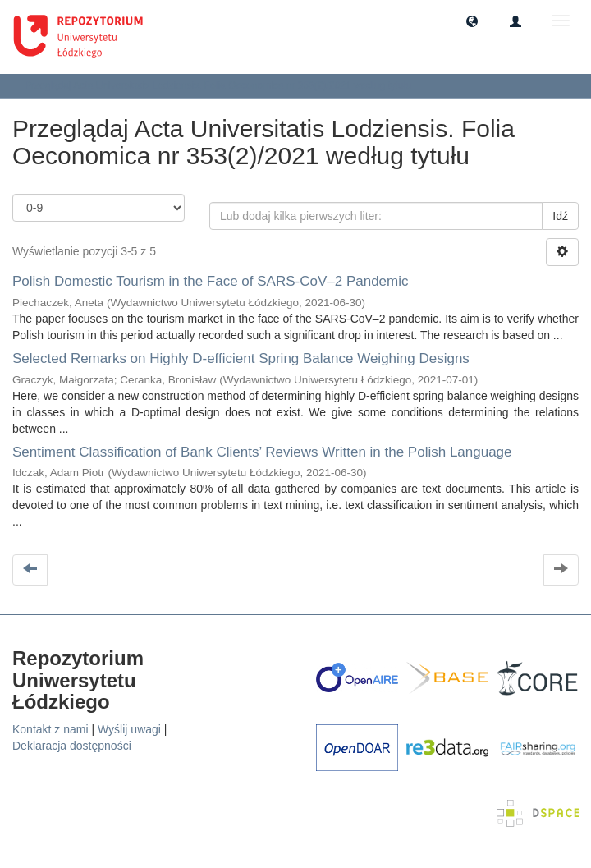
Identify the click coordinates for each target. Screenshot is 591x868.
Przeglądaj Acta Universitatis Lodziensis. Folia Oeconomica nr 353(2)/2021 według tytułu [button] (223, 85)
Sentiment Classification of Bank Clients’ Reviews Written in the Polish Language (262, 452)
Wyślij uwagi (129, 729)
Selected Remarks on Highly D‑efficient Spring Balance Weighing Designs (241, 358)
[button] (472, 21)
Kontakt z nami (50, 729)
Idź (560, 216)
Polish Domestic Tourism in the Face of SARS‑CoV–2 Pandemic (211, 281)
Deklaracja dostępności (72, 746)
